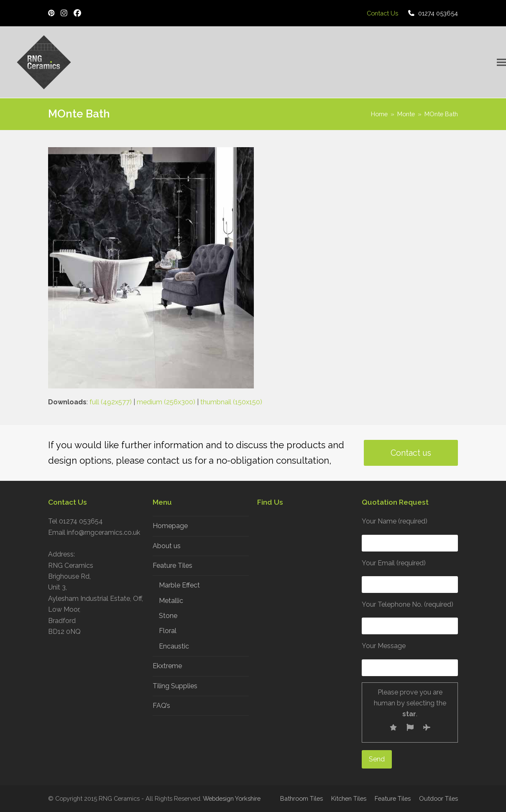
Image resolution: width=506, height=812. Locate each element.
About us (167, 546)
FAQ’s (161, 706)
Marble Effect (179, 585)
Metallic (171, 601)
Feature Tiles (172, 566)
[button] (501, 63)
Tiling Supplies (175, 686)
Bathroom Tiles (302, 798)
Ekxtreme (167, 666)
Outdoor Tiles (438, 798)
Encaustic (174, 646)
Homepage (170, 526)
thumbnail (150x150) (231, 402)
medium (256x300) (166, 402)
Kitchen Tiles (349, 798)
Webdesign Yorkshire (232, 798)
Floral (168, 631)
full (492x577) (111, 402)
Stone (168, 616)
